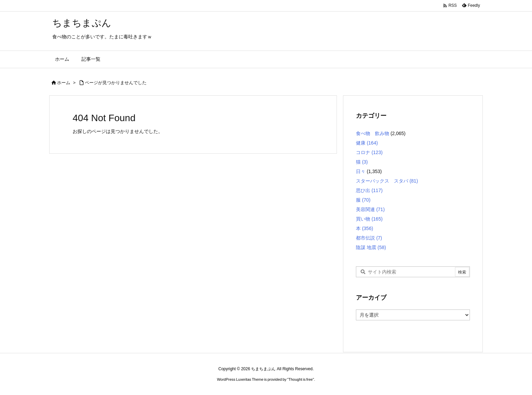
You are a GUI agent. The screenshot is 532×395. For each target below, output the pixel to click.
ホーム (64, 83)
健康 (367, 143)
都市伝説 (369, 238)
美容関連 (370, 209)
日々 (361, 171)
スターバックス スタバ (387, 181)
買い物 (369, 219)
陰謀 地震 (371, 247)
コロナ (369, 152)
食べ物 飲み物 (373, 133)
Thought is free (300, 379)
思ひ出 (369, 190)
